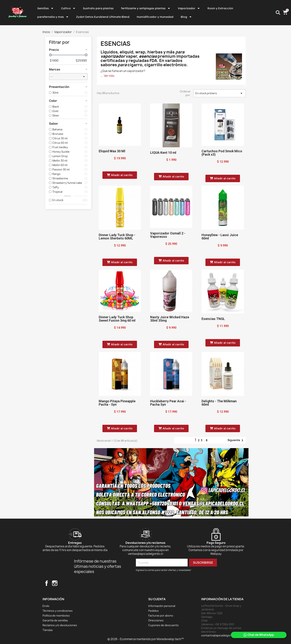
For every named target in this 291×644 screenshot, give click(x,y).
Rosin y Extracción (220, 8)
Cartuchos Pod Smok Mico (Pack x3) (222, 153)
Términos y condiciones (58, 611)
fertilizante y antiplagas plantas (146, 8)
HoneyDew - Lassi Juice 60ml (220, 237)
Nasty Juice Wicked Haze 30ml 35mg (170, 319)
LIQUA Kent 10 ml (163, 153)
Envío (46, 606)
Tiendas (48, 630)
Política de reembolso (56, 616)
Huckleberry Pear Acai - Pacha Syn (168, 403)
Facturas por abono (161, 616)
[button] (120, 175)
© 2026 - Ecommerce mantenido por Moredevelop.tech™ (146, 639)
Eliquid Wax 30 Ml (112, 151)
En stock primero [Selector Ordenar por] (220, 93)
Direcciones (156, 620)
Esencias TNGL (213, 319)
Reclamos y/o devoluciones (60, 625)
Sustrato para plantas (98, 8)
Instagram (55, 583)
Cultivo (68, 8)
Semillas (45, 8)
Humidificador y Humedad (155, 17)
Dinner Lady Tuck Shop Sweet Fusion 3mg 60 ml (117, 319)
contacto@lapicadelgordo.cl (219, 635)
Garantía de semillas (55, 620)
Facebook (47, 583)
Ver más (109, 76)
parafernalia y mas (53, 17)
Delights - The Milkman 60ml (219, 403)
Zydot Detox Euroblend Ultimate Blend (103, 17)
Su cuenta (157, 599)
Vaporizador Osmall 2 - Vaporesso (168, 235)
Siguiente (236, 440)
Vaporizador (189, 8)
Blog (186, 17)
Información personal (162, 606)
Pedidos (153, 611)
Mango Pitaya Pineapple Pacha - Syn (117, 403)
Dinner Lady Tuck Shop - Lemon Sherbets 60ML (117, 237)
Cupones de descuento (164, 625)
